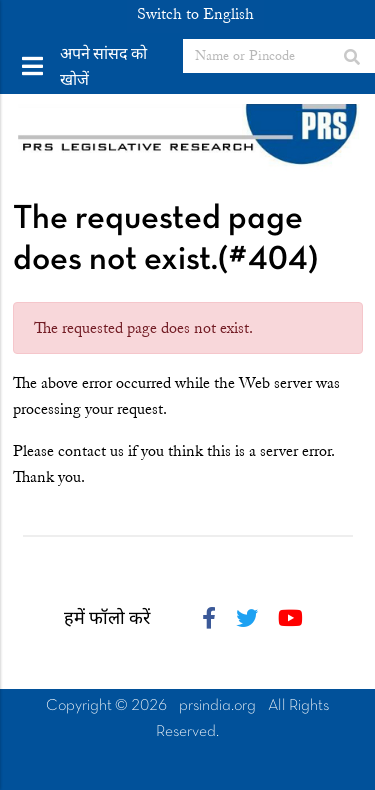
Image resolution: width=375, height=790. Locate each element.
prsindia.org (217, 706)
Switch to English (195, 14)
